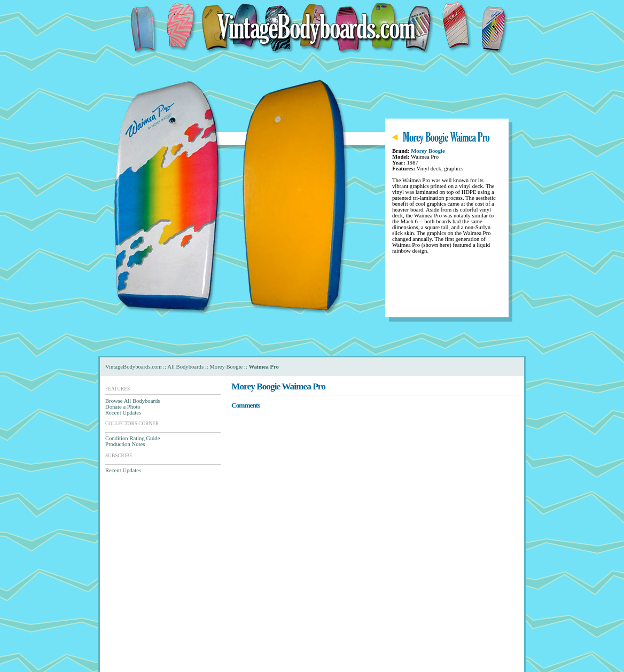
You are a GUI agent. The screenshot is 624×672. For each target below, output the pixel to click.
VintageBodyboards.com (134, 367)
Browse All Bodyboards (132, 401)
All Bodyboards (185, 367)
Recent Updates (123, 413)
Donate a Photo (123, 407)
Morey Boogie (428, 151)
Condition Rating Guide (132, 438)
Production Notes (125, 444)
